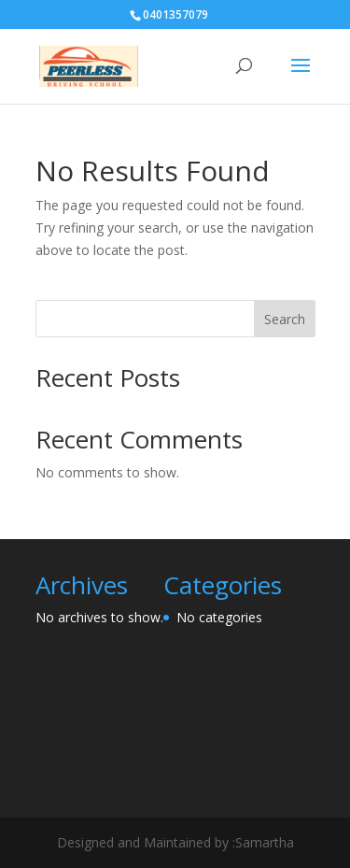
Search (285, 319)
